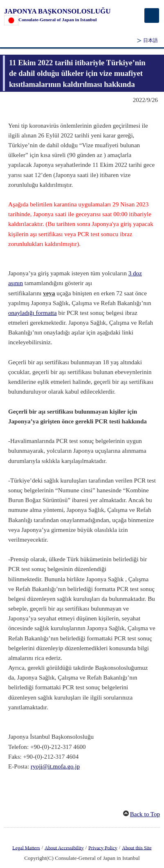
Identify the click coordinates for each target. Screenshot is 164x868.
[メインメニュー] (152, 15)
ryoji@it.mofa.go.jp (55, 766)
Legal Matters (26, 848)
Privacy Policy (103, 848)
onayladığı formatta (33, 313)
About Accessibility (64, 848)
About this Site (137, 848)
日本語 (151, 40)
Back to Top (145, 814)
